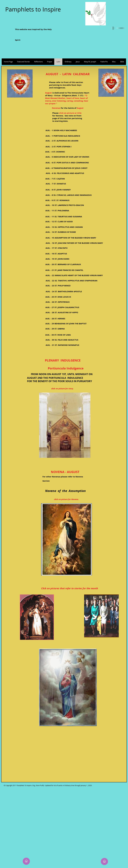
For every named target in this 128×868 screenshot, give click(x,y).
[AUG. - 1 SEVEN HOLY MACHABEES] (61, 130)
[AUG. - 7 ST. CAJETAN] (55, 179)
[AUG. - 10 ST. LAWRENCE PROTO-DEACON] (65, 205)
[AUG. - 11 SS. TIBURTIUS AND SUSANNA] (64, 217)
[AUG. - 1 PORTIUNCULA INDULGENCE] (63, 136)
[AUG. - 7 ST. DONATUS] (56, 184)
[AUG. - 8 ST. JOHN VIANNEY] (58, 190)
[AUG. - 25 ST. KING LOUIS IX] (58, 297)
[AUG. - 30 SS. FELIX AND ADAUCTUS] (62, 340)
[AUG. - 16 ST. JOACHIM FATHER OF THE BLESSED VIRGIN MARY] (74, 243)
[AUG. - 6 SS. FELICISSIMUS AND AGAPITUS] (65, 173)
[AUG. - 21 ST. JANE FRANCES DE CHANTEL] (64, 270)
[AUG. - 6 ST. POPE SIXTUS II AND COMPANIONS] (67, 163)
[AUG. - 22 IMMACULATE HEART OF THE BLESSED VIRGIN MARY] (74, 275)
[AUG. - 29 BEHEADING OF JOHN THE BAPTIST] (66, 324)
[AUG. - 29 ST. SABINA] (55, 329)
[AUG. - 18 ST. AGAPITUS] (56, 254)
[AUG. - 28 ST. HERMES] (55, 319)
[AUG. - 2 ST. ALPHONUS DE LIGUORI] (62, 141)
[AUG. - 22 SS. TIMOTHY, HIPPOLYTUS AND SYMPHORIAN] (71, 281)
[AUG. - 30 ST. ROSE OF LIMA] (58, 335)
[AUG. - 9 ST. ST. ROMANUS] (57, 200)
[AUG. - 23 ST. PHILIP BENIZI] (58, 286)
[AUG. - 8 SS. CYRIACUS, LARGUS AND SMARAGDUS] (68, 195)
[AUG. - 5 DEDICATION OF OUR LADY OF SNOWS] (67, 157)
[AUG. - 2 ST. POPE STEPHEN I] (58, 147)
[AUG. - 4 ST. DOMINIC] (55, 152)
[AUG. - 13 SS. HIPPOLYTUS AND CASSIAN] (64, 227)
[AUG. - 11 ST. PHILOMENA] (57, 211)
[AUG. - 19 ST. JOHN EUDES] (57, 259)
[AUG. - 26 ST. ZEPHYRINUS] (57, 302)
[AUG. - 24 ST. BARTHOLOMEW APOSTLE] (64, 291)
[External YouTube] (67, 759)
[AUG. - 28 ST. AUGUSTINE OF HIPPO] (62, 312)
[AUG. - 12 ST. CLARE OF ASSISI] (59, 222)
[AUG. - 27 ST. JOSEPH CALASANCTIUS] (62, 307)
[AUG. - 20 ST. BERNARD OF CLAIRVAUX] (63, 264)
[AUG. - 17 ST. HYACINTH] (56, 248)
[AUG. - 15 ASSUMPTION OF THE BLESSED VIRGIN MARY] (71, 238)
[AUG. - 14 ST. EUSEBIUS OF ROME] (61, 232)
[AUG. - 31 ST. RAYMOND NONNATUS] (62, 345)
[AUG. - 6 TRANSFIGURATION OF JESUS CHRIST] (66, 168)
